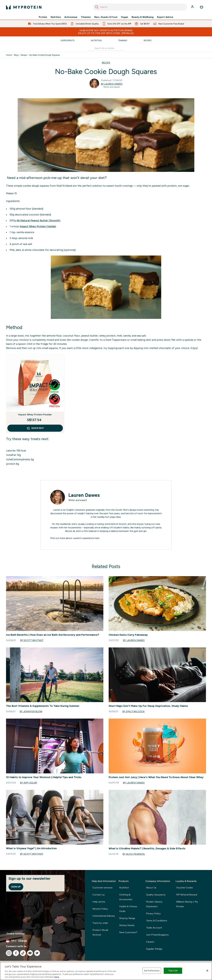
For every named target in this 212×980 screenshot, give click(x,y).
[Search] (97, 7)
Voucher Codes (185, 888)
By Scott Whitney (32, 640)
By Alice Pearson (134, 854)
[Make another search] (106, 48)
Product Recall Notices (100, 932)
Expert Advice (165, 17)
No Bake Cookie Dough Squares (45, 55)
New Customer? (128, 932)
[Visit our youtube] (30, 953)
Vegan (124, 17)
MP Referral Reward (187, 895)
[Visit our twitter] (37, 953)
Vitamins (86, 17)
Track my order (100, 923)
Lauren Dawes (84, 495)
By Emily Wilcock (133, 711)
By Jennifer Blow (31, 711)
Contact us (99, 895)
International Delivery (104, 916)
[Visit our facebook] (16, 953)
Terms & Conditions (157, 921)
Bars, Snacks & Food (106, 17)
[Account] (193, 7)
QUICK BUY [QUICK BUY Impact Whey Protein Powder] (35, 428)
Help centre (99, 902)
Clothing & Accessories (126, 897)
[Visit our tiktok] (23, 953)
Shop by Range (127, 918)
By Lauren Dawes (112, 84)
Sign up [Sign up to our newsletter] (16, 887)
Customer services (102, 888)
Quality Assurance (156, 895)
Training (123, 41)
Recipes (148, 41)
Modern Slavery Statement (154, 904)
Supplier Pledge (154, 949)
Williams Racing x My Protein (187, 904)
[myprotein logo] (24, 7)
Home (9, 55)
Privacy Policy (153, 914)
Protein (43, 17)
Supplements (68, 41)
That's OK (173, 971)
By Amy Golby (29, 783)
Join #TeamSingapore (157, 935)
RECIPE (106, 63)
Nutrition (56, 17)
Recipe (24, 55)
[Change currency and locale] (42, 941)
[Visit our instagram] (9, 953)
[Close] (207, 971)
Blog (16, 55)
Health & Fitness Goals (128, 909)
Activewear (71, 17)
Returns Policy (100, 909)
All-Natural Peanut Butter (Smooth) (38, 220)
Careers (150, 942)
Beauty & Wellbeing (143, 17)
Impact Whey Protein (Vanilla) (38, 226)
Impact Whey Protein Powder (35, 415)
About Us (151, 888)
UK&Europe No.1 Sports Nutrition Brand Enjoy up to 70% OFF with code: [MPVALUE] (106, 32)
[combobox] (140, 7)
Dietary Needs (127, 925)
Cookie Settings (16, 934)
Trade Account (154, 928)
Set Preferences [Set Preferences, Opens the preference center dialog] (152, 971)
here (97, 538)
